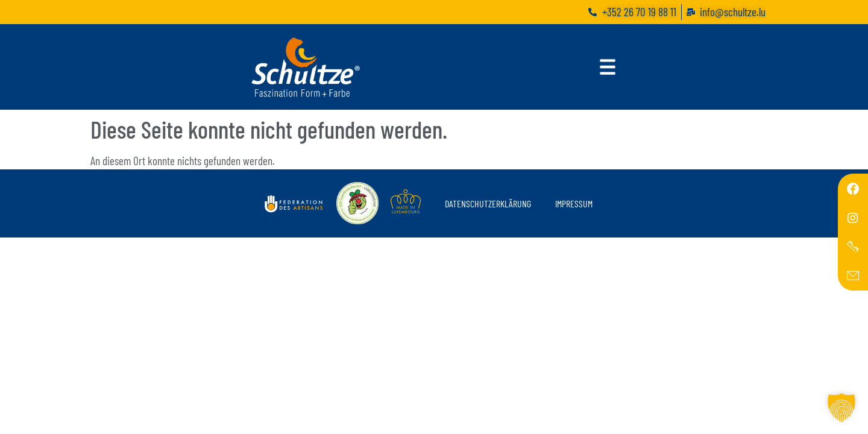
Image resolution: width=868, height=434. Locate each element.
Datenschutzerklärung (488, 203)
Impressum (574, 203)
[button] (841, 407)
